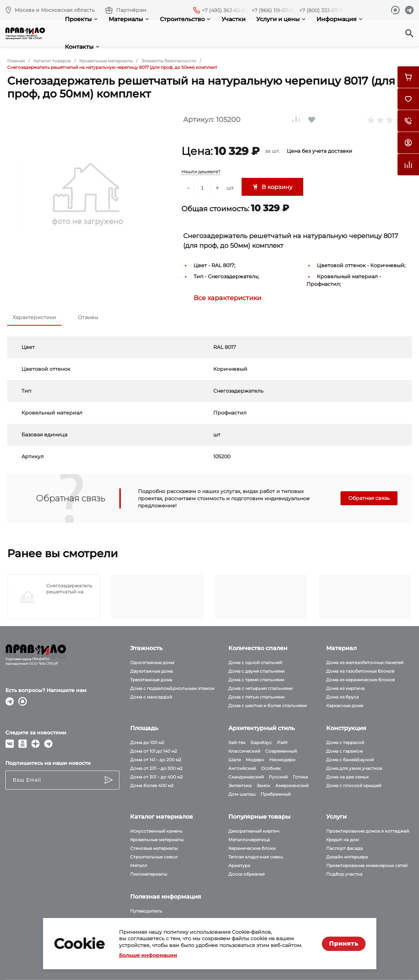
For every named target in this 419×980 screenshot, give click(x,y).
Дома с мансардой (151, 697)
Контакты (82, 47)
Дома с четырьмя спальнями (260, 688)
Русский (278, 777)
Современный (281, 751)
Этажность (146, 648)
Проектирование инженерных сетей (367, 865)
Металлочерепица (249, 840)
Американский (292, 785)
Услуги (336, 817)
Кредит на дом (342, 840)
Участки (234, 19)
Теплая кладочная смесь (256, 857)
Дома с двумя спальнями (256, 671)
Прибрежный (276, 794)
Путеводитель (146, 911)
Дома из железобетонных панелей (365, 662)
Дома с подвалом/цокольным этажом (172, 688)
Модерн (255, 760)
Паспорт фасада (344, 848)
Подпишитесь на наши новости (48, 763)
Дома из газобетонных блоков (360, 671)
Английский (242, 768)
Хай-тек (237, 742)
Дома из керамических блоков (360, 680)
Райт (282, 742)
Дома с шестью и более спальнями (268, 706)
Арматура (239, 865)
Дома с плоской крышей (354, 785)
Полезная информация (166, 897)
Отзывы (88, 317)
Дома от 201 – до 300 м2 (156, 768)
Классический (244, 751)
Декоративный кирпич (254, 831)
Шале (235, 760)
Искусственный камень (156, 831)
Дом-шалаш (242, 794)
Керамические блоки (252, 848)
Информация (339, 19)
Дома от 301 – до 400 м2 (156, 777)
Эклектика (240, 785)
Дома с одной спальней (255, 662)
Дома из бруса (342, 697)
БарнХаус (261, 742)
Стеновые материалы (154, 848)
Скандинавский (246, 777)
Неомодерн (282, 760)
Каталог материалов (161, 817)
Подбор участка (344, 874)
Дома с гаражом (344, 751)
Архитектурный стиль (261, 728)
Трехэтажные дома (151, 680)
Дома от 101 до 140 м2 (154, 751)
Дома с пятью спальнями (256, 697)
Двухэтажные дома (151, 671)
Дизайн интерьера (347, 857)
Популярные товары (259, 817)
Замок (263, 785)
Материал (341, 648)
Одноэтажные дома (152, 662)
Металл (139, 865)
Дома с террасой (345, 742)
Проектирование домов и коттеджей (368, 831)
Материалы (129, 19)
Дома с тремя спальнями (256, 680)
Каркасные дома (345, 706)
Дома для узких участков (354, 768)
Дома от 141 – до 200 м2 (156, 760)
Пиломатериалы (149, 874)
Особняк (271, 768)
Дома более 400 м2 (152, 785)
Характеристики (34, 317)
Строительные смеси (154, 857)
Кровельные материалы (157, 840)
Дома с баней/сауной (350, 760)
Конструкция (346, 728)
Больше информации (148, 955)
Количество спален (258, 648)
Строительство (185, 19)
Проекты (81, 19)
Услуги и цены (281, 19)
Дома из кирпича (345, 688)
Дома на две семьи (347, 777)
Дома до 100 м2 (147, 742)
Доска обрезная (246, 874)
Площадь (144, 728)
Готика (300, 777)
